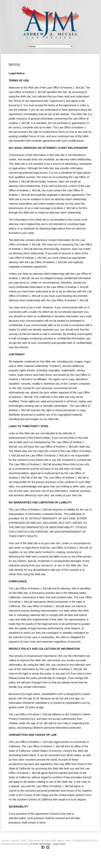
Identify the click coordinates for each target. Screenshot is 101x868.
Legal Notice (59, 844)
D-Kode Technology (41, 844)
